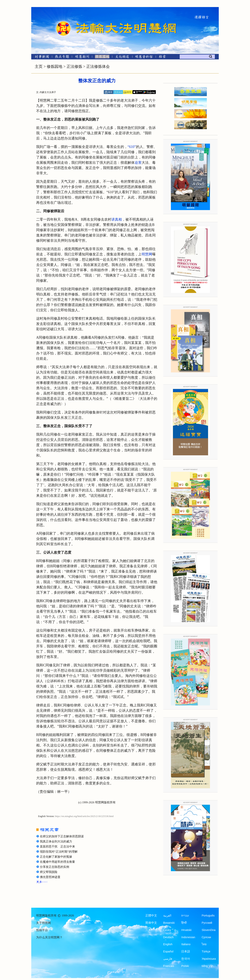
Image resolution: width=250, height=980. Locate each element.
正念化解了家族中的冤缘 (56, 857)
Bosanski (169, 923)
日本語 (186, 951)
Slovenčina (208, 930)
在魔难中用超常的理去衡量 (57, 862)
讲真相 (117, 219)
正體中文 (151, 916)
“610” (132, 147)
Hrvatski (186, 930)
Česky (167, 930)
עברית (185, 916)
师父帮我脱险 (49, 872)
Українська (209, 959)
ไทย (204, 944)
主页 (39, 66)
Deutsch (168, 937)
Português (208, 916)
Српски (206, 937)
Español (168, 951)
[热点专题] (62, 57)
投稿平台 (42, 930)
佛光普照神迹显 (50, 877)
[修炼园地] (102, 57)
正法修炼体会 (98, 66)
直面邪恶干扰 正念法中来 (57, 847)
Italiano (186, 944)
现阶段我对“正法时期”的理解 (59, 852)
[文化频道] (122, 57)
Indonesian (188, 937)
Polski (185, 966)
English (168, 944)
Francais (169, 966)
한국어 (186, 959)
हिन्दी (184, 923)
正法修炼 (74, 66)
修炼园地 (54, 66)
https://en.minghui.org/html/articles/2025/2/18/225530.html (84, 816)
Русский (207, 923)
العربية (167, 916)
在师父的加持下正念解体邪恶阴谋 (62, 836)
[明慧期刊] (82, 57)
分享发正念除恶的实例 (54, 867)
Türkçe (206, 951)
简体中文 (151, 923)
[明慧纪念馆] (144, 57)
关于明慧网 (43, 923)
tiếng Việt (207, 966)
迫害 (138, 163)
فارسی (168, 959)
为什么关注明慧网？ (49, 937)
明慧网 (147, 254)
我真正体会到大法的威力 (56, 841)
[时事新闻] (41, 57)
